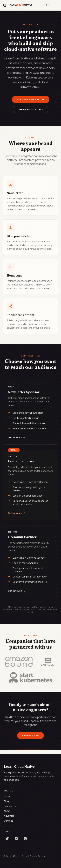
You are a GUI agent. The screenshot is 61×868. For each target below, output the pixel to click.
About (7, 811)
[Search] (48, 5)
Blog (6, 801)
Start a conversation (31, 99)
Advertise (9, 816)
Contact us (30, 736)
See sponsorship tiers (31, 109)
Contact (8, 821)
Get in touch (17, 437)
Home (7, 796)
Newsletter (10, 806)
